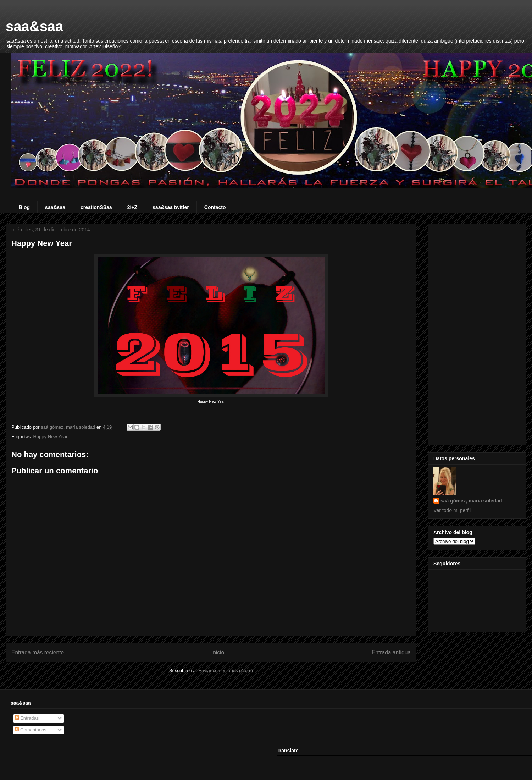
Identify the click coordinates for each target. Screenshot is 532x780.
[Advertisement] (477, 333)
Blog (24, 207)
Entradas (27, 718)
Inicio (218, 652)
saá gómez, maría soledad (471, 501)
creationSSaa (96, 207)
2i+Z (132, 207)
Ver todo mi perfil (452, 510)
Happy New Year (50, 437)
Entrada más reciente (38, 652)
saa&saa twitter (171, 207)
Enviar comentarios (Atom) (226, 671)
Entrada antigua (391, 652)
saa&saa (34, 26)
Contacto (215, 207)
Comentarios (31, 730)
